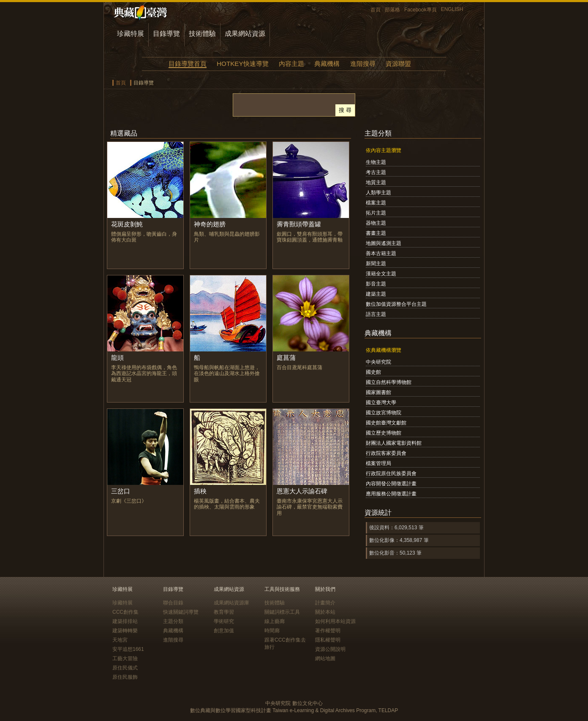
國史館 (373, 372)
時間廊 (272, 631)
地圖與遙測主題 (384, 243)
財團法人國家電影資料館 (394, 443)
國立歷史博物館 (384, 433)
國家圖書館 (378, 392)
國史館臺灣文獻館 (386, 423)
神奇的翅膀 (210, 224)
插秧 (200, 491)
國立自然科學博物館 (389, 382)
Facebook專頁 (421, 10)
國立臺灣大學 (381, 403)
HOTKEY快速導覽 (242, 64)
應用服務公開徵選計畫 (391, 494)
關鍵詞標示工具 (282, 612)
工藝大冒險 (125, 658)
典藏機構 (327, 64)
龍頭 (117, 358)
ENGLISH (452, 9)
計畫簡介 (325, 603)
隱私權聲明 (328, 640)
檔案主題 (376, 203)
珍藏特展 (131, 34)
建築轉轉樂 (125, 631)
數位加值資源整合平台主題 (396, 304)
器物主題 (376, 223)
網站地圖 (325, 658)
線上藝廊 (275, 621)
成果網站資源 (245, 34)
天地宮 (120, 640)
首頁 (376, 10)
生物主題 (376, 162)
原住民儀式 (125, 668)
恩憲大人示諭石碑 (302, 491)
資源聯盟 (398, 64)
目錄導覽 (166, 34)
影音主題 (376, 284)
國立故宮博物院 (384, 413)
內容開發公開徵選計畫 (391, 484)
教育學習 (224, 612)
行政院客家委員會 (386, 453)
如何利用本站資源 (335, 621)
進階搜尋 (363, 64)
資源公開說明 (330, 649)
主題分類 (173, 621)
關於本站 (325, 612)
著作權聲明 (328, 631)
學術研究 (224, 621)
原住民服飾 (125, 677)
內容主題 (291, 64)
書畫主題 (376, 233)
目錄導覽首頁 (188, 64)
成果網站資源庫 (231, 603)
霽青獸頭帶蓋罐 (299, 224)
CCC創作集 (125, 612)
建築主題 (376, 294)
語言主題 (376, 314)
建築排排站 (125, 621)
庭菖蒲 (286, 358)
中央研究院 (378, 362)
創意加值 (224, 631)
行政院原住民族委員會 (391, 473)
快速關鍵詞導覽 (181, 612)
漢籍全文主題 (381, 274)
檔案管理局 (378, 463)
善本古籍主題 (381, 253)
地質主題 (376, 182)
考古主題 (376, 172)
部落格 (392, 10)
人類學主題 (378, 193)
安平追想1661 (128, 649)
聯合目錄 (173, 603)
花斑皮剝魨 (127, 224)
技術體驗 (202, 34)
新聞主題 (376, 264)
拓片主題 (376, 213)
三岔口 (121, 491)
